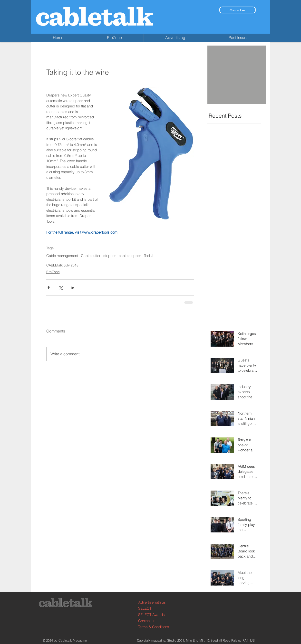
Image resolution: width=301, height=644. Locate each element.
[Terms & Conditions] (156, 627)
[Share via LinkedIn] (73, 288)
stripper (110, 256)
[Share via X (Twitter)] (61, 288)
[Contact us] (238, 10)
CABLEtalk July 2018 (62, 265)
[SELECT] (157, 608)
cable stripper (130, 256)
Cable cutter (91, 256)
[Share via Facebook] (49, 288)
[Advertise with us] (157, 602)
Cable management (62, 256)
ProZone (53, 272)
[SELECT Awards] (157, 615)
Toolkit (149, 256)
